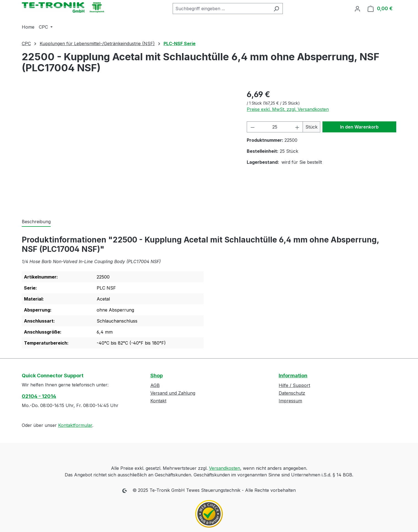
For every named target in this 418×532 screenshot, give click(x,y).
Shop (157, 376)
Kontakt (158, 401)
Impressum (290, 401)
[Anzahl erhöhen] (297, 127)
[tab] (36, 222)
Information (293, 376)
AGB (155, 385)
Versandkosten (225, 468)
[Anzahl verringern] (253, 127)
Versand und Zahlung (173, 393)
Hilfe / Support (294, 385)
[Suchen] (276, 9)
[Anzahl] (275, 127)
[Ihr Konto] (357, 9)
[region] (129, 148)
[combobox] (221, 9)
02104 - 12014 (39, 396)
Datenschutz (292, 393)
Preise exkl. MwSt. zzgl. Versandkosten (288, 109)
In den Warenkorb (359, 127)
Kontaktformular (75, 425)
